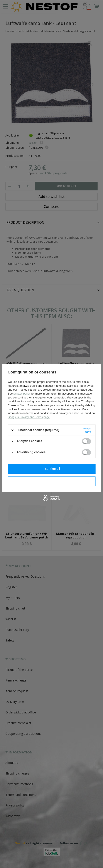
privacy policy (22, 393)
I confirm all (52, 469)
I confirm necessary (51, 481)
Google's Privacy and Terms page (29, 417)
